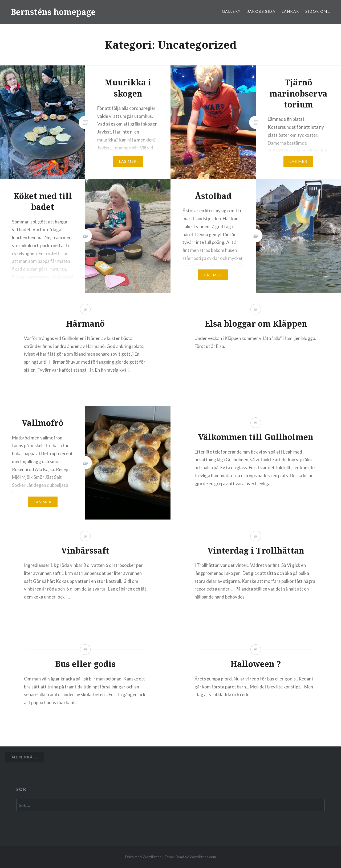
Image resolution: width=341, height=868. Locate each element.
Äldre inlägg (25, 757)
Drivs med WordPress (143, 857)
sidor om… (318, 11)
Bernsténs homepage (53, 12)
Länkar (290, 11)
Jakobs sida (261, 11)
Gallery (231, 11)
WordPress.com (203, 857)
